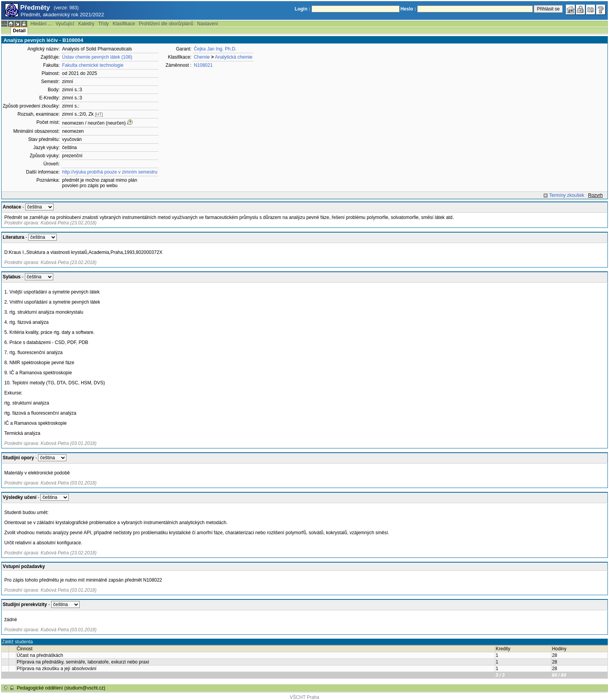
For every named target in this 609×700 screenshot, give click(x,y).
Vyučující (65, 24)
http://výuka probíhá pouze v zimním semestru (110, 172)
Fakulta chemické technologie (93, 65)
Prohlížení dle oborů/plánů (166, 24)
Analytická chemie (234, 57)
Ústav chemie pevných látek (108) (97, 57)
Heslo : (408, 9)
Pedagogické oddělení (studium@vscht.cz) (61, 688)
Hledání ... (41, 24)
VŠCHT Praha (304, 697)
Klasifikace (124, 24)
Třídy (104, 24)
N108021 (203, 65)
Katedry (86, 24)
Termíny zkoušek (567, 195)
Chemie (202, 57)
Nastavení (208, 24)
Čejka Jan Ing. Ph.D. (215, 49)
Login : (303, 9)
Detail (19, 31)
